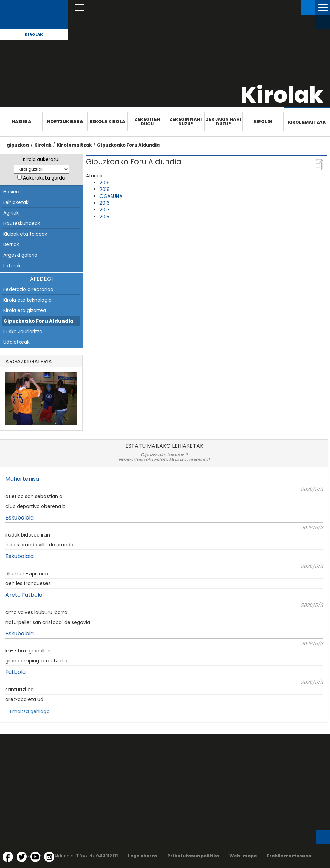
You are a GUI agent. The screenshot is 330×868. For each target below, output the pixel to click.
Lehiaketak (16, 202)
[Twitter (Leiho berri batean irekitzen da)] (22, 857)
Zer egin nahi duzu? (186, 122)
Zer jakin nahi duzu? (224, 122)
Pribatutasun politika (193, 856)
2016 (105, 203)
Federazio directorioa (28, 289)
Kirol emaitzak (307, 122)
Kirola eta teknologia (27, 300)
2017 (105, 210)
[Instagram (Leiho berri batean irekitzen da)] (49, 857)
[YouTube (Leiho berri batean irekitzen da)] (35, 857)
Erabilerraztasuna (289, 856)
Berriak (11, 244)
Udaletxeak (16, 342)
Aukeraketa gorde (44, 178)
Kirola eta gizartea (25, 310)
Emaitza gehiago (30, 711)
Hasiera (21, 122)
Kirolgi (263, 122)
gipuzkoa (18, 145)
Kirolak (34, 34)
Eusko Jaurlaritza (23, 331)
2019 (105, 183)
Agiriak (11, 213)
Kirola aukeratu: (41, 159)
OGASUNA (111, 196)
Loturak (12, 266)
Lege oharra (143, 856)
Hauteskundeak (22, 223)
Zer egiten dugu (147, 122)
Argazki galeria (20, 255)
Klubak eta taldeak (25, 234)
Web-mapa (243, 856)
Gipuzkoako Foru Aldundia (128, 145)
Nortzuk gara (65, 122)
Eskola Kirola (108, 122)
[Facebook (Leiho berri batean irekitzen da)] (8, 857)
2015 (104, 217)
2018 (105, 189)
